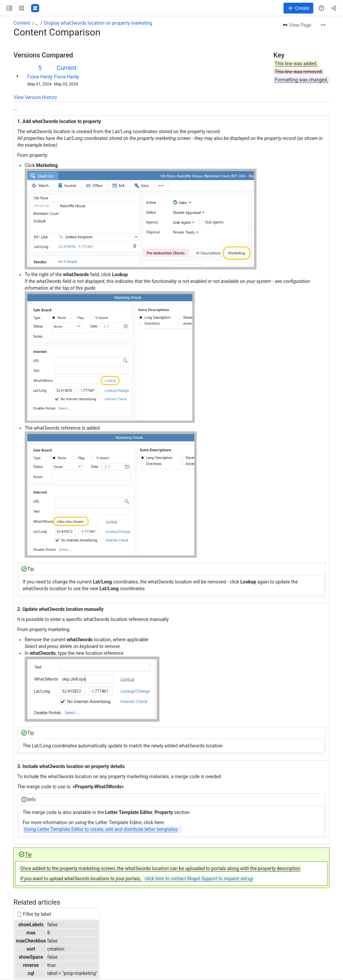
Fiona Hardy (40, 77)
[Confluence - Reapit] (35, 8)
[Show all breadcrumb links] (36, 23)
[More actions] (323, 25)
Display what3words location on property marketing (98, 23)
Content (22, 23)
